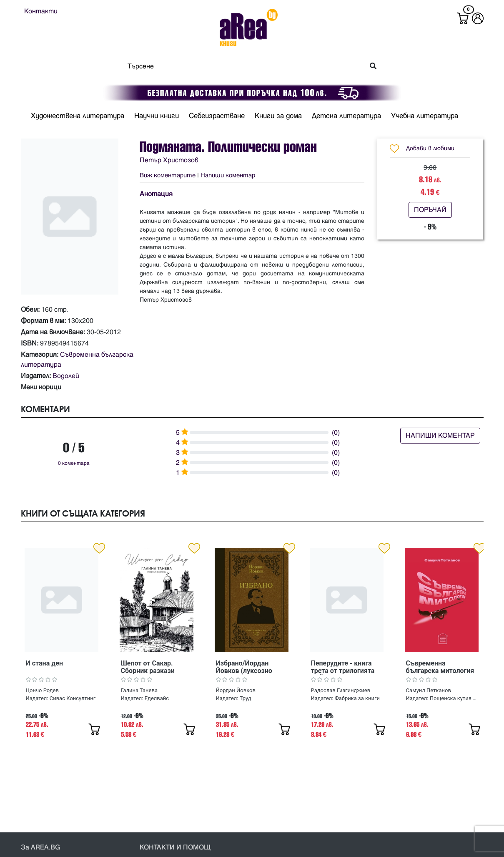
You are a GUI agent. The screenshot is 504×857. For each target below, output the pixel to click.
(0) (336, 433)
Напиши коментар (228, 175)
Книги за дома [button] (278, 116)
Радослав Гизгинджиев (341, 690)
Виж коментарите (168, 175)
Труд (246, 698)
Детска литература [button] (346, 116)
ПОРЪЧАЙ (430, 210)
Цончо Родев (42, 690)
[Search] (241, 66)
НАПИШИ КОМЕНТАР (440, 436)
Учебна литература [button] (425, 116)
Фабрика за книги (357, 698)
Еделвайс (157, 698)
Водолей (66, 376)
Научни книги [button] (157, 116)
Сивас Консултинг (73, 698)
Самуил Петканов (429, 690)
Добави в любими (430, 148)
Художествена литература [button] (78, 116)
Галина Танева (139, 690)
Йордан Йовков (236, 690)
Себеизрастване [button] (217, 116)
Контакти (41, 11)
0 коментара (74, 463)
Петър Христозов (169, 160)
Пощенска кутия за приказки (454, 698)
